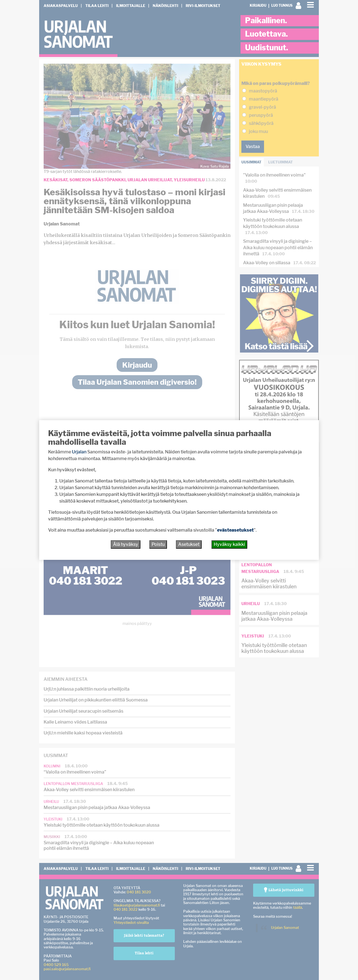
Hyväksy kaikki (229, 544)
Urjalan (79, 452)
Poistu (158, 544)
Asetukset (189, 544)
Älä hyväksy (126, 544)
